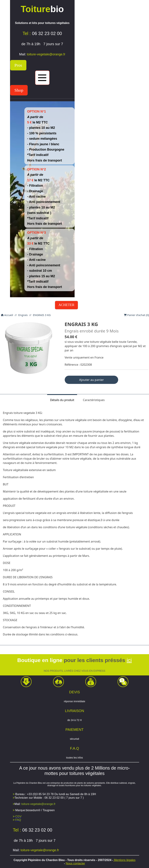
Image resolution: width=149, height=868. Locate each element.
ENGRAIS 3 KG (42, 315)
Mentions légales (124, 860)
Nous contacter (75, 863)
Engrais (23, 315)
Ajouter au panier (92, 380)
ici (129, 660)
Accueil (7, 315)
